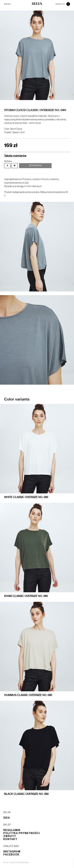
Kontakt (10, 839)
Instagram (12, 852)
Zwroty (10, 836)
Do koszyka (35, 166)
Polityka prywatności (22, 833)
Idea (7, 818)
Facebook (11, 855)
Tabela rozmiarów (15, 156)
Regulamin (12, 830)
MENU (8, 4)
